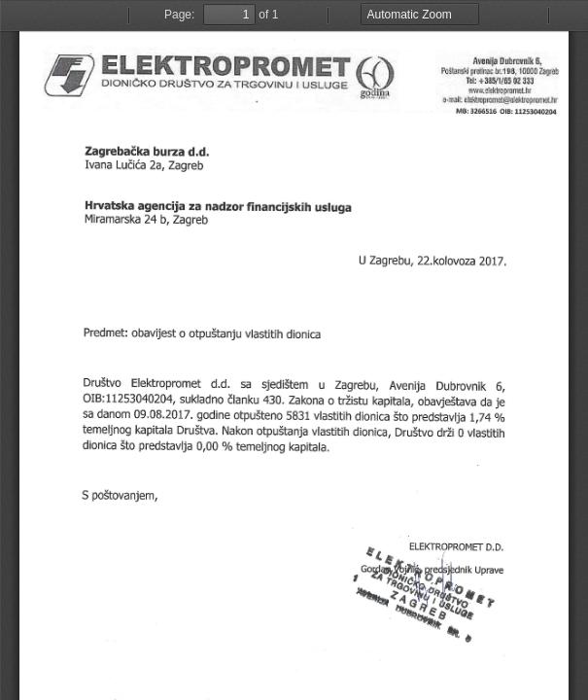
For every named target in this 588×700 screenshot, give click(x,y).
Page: (179, 15)
